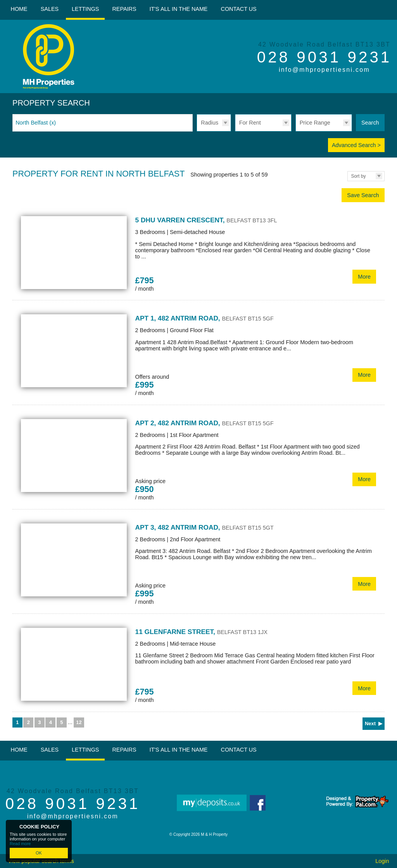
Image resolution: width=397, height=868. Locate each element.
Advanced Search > (356, 145)
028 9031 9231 (325, 57)
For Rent (250, 123)
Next (370, 723)
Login (382, 861)
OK (39, 853)
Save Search (363, 195)
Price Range (315, 123)
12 (79, 722)
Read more (20, 844)
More (364, 277)
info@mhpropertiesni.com (324, 70)
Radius (210, 123)
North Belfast (36, 123)
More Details (198, 254)
